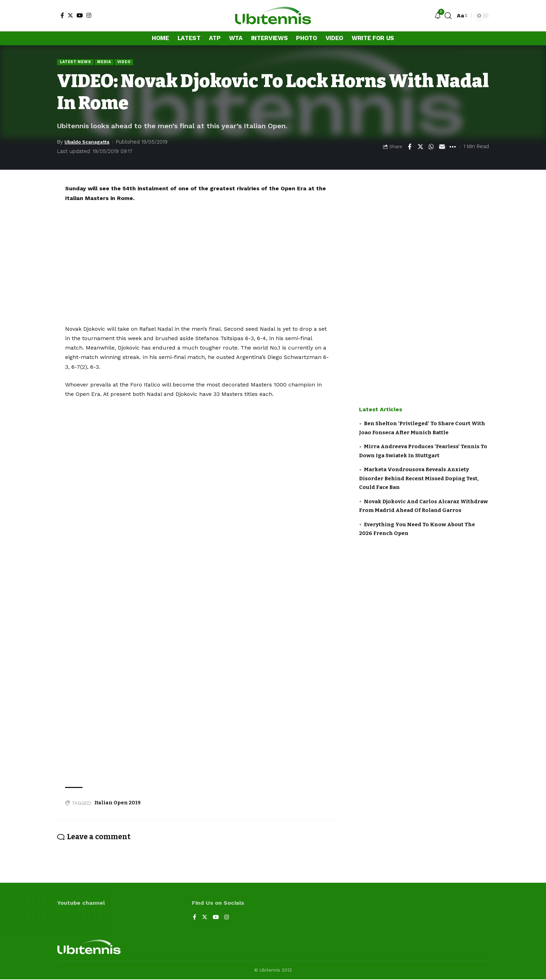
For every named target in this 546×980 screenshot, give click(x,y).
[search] (448, 16)
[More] (453, 147)
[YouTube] (80, 15)
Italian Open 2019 (118, 803)
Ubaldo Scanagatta (90, 142)
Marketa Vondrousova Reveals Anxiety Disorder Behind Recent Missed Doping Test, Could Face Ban (419, 479)
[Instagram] (89, 15)
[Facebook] (62, 15)
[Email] (442, 147)
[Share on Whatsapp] (431, 147)
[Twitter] (70, 15)
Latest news (77, 62)
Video (128, 62)
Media (107, 62)
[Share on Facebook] (409, 147)
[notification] (438, 16)
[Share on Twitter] (420, 147)
